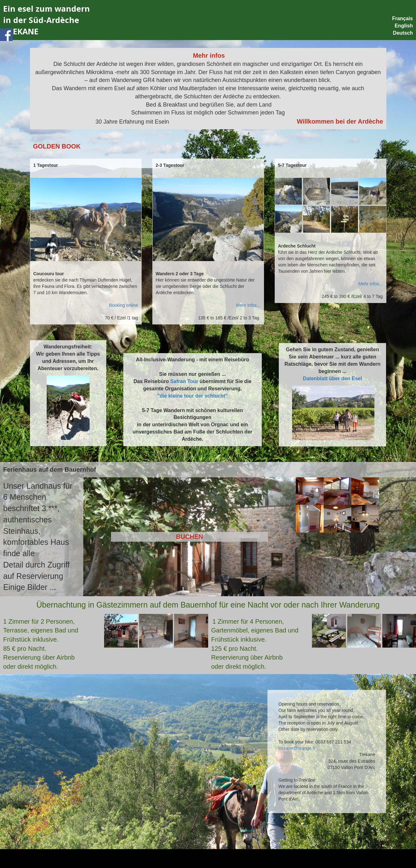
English (404, 26)
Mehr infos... (248, 305)
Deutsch (403, 33)
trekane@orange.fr (297, 748)
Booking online (124, 305)
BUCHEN (190, 537)
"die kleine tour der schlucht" (193, 396)
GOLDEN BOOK (57, 146)
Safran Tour (184, 381)
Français (402, 18)
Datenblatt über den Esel (332, 379)
